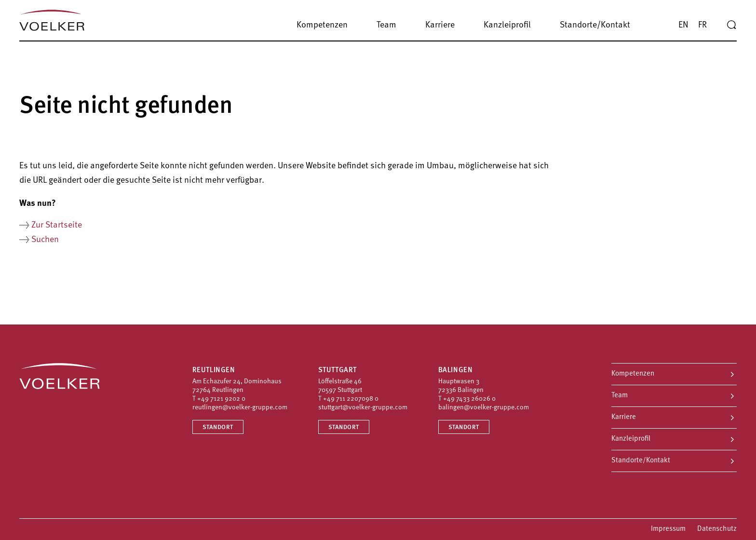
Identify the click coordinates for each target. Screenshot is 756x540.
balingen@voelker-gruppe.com (484, 408)
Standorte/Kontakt (641, 461)
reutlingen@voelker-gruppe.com (240, 408)
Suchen (45, 240)
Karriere (624, 417)
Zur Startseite (57, 225)
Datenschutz (717, 529)
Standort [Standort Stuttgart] (344, 427)
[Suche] (731, 25)
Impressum (668, 529)
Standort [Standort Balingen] (464, 427)
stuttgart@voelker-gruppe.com (363, 408)
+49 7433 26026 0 (469, 399)
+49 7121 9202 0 (221, 399)
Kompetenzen (633, 374)
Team (620, 396)
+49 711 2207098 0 (351, 399)
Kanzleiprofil (631, 439)
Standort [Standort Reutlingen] (218, 427)
